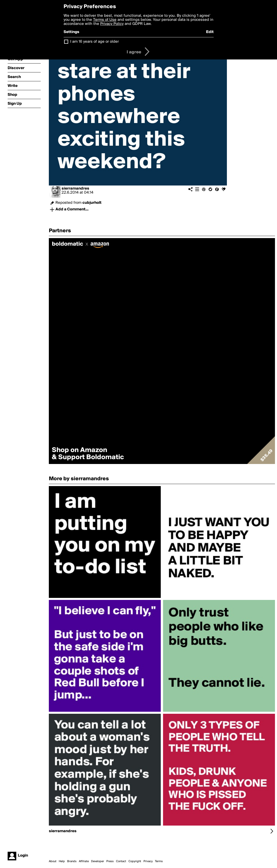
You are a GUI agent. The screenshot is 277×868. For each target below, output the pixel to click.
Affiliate (84, 861)
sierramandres (75, 189)
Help (62, 861)
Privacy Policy (112, 24)
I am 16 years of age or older (94, 42)
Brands (72, 861)
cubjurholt (92, 203)
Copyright (135, 861)
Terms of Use (105, 20)
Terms (159, 861)
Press (110, 861)
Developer (98, 861)
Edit (210, 32)
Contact (121, 861)
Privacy (148, 861)
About (53, 861)
